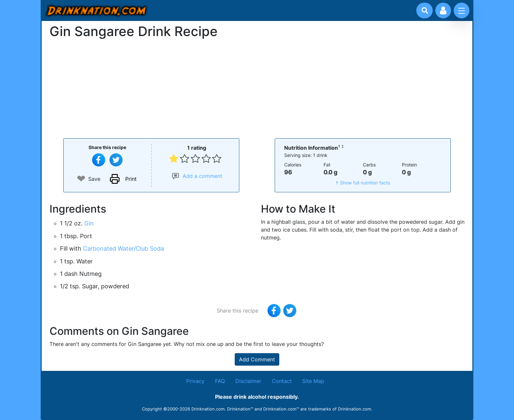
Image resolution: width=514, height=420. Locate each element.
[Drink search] (425, 10)
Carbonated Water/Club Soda (123, 248)
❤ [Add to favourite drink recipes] (81, 179)
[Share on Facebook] (99, 160)
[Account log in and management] (443, 10)
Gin (89, 223)
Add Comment (257, 359)
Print (131, 179)
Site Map (313, 381)
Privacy (195, 381)
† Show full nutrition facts (363, 183)
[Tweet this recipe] (116, 160)
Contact (282, 381)
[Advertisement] (257, 88)
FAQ (220, 381)
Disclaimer (248, 381)
